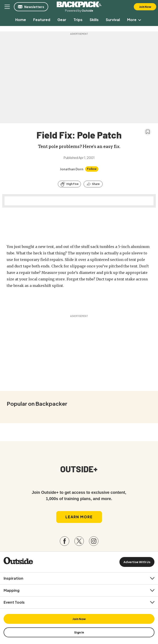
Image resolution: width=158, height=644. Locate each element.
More (135, 20)
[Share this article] (93, 184)
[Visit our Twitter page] (79, 541)
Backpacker (79, 4)
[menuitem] (21, 20)
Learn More (79, 517)
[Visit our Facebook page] (65, 541)
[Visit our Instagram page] (94, 541)
